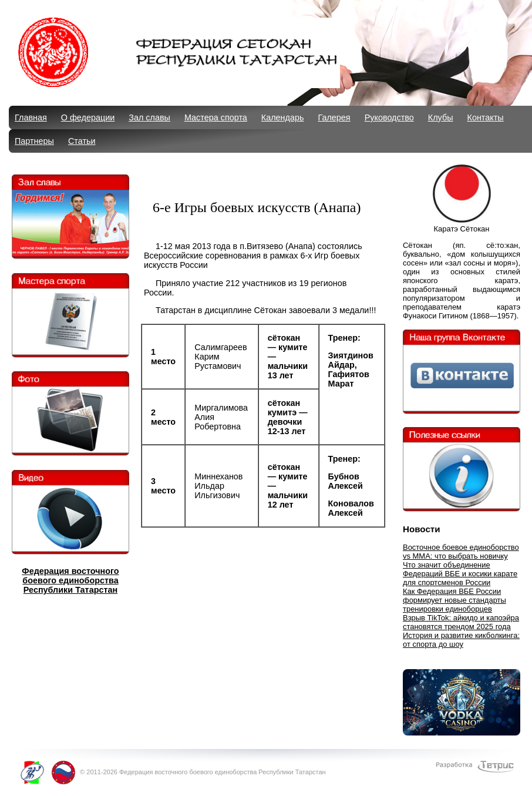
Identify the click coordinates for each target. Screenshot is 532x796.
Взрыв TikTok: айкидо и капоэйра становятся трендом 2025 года (461, 622)
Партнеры (34, 141)
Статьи (82, 141)
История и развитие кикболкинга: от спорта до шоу (461, 640)
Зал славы (149, 117)
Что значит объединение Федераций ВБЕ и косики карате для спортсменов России (460, 574)
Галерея (334, 117)
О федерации (88, 117)
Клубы (441, 117)
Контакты (486, 117)
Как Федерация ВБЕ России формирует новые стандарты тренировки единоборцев (454, 600)
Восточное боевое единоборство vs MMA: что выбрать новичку (461, 552)
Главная (31, 117)
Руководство (389, 117)
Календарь (283, 117)
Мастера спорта (216, 117)
